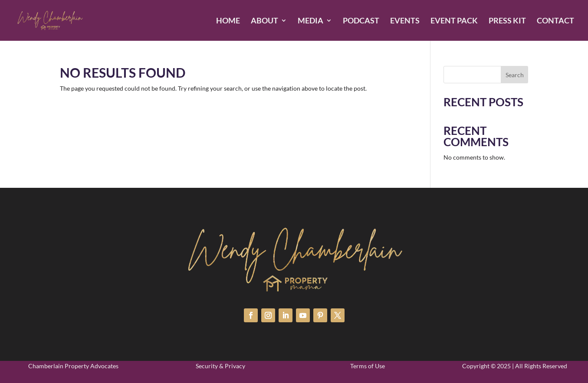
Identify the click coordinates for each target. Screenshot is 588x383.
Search (515, 75)
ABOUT (264, 21)
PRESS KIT (507, 21)
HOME (228, 21)
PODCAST (361, 21)
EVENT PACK (454, 21)
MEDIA (310, 21)
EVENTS (405, 21)
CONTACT (555, 21)
